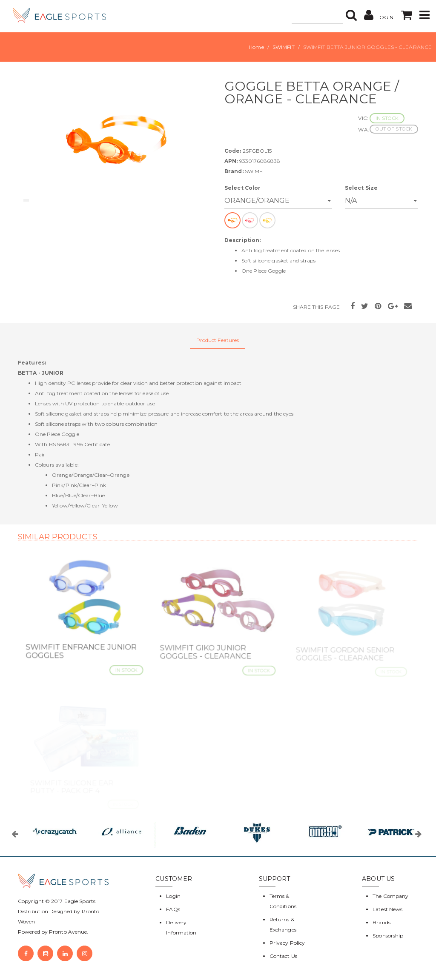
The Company (390, 896)
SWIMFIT (284, 47)
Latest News (387, 909)
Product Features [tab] (218, 340)
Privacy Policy (287, 943)
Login (173, 896)
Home (256, 47)
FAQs (173, 909)
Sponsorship (388, 936)
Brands (381, 922)
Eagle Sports (79, 901)
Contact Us (283, 956)
